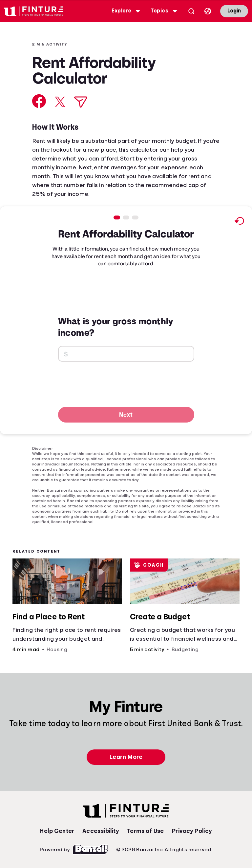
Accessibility (101, 831)
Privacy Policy (192, 831)
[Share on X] (60, 102)
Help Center (57, 831)
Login (234, 11)
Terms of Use (145, 831)
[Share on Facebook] (39, 101)
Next (126, 414)
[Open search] (191, 11)
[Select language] (208, 11)
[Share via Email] (81, 102)
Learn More (126, 757)
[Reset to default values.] (239, 222)
